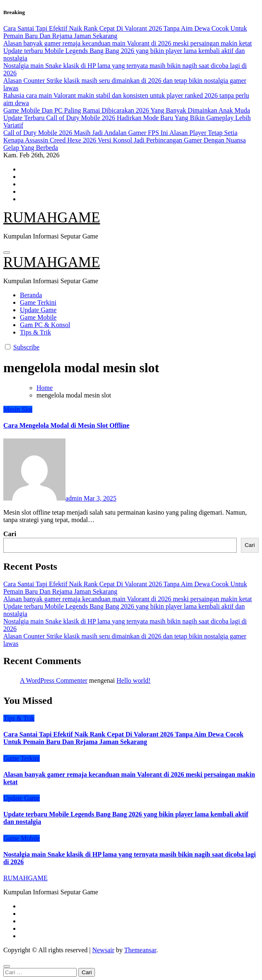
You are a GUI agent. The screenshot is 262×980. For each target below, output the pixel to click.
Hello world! (133, 680)
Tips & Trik (35, 332)
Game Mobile (38, 317)
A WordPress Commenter (54, 680)
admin (44, 498)
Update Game (38, 310)
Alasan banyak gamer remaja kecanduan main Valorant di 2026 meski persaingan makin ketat (128, 599)
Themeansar (140, 950)
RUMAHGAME (52, 218)
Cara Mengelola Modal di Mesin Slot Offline (66, 425)
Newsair (103, 950)
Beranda (31, 295)
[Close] (7, 966)
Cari (10, 534)
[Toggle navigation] (7, 253)
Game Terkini (38, 302)
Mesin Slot (18, 409)
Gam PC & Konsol (45, 325)
